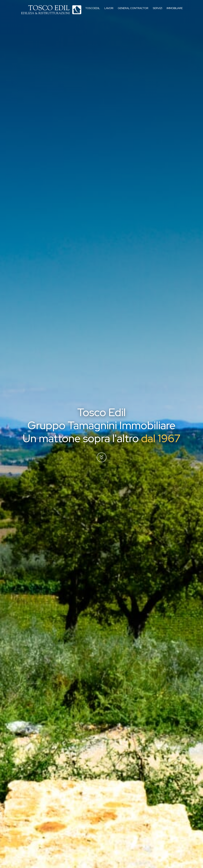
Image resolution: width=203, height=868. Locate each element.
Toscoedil (93, 11)
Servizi (157, 11)
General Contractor (133, 11)
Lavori (109, 11)
